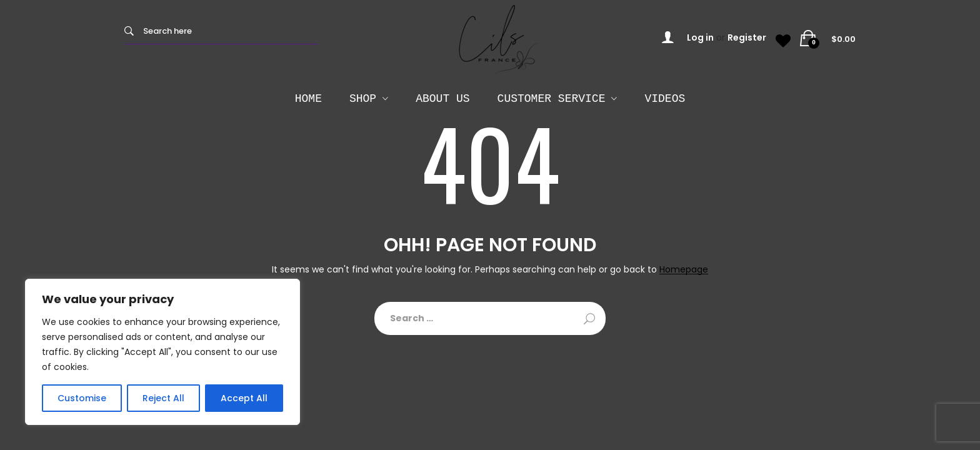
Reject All (163, 398)
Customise (82, 398)
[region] (162, 352)
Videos (665, 99)
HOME (308, 99)
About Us (442, 99)
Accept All (244, 398)
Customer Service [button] (552, 99)
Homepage (684, 270)
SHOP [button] (363, 99)
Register (747, 37)
